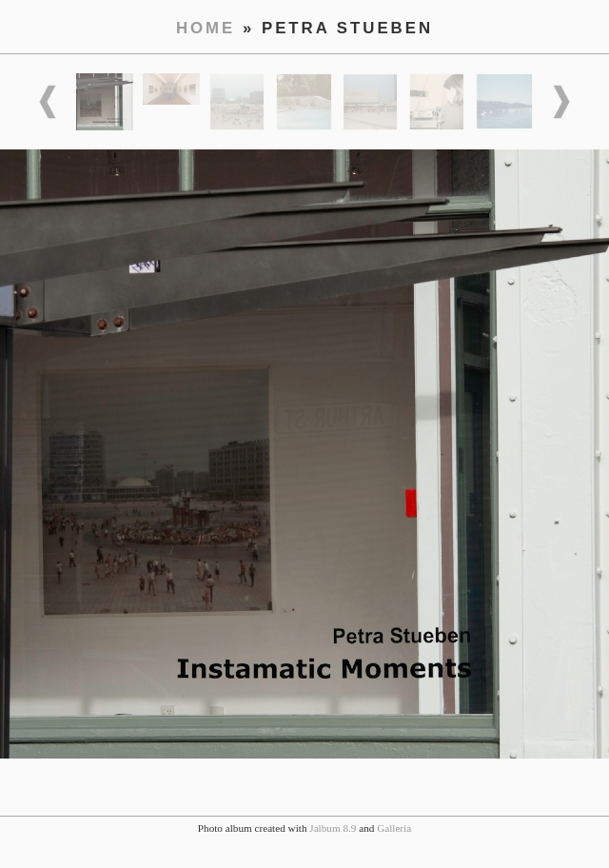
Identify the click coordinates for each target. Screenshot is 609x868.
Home (206, 28)
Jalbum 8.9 (333, 828)
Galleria (394, 828)
